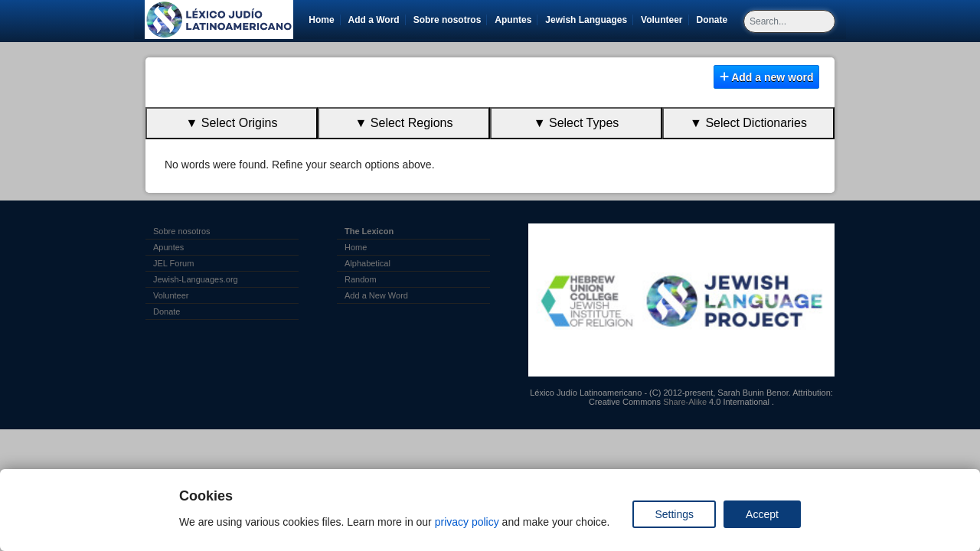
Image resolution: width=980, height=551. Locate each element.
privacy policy (467, 522)
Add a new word (767, 77)
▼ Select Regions (404, 123)
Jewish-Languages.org (196, 279)
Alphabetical (367, 263)
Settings (674, 514)
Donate (715, 20)
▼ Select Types (577, 123)
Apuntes (513, 20)
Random (361, 279)
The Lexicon (369, 231)
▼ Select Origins (232, 123)
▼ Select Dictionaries (748, 123)
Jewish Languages (589, 20)
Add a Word (374, 20)
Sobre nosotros (448, 20)
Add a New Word (376, 295)
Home (321, 20)
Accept (762, 514)
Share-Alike (685, 402)
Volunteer (664, 20)
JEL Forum (173, 263)
